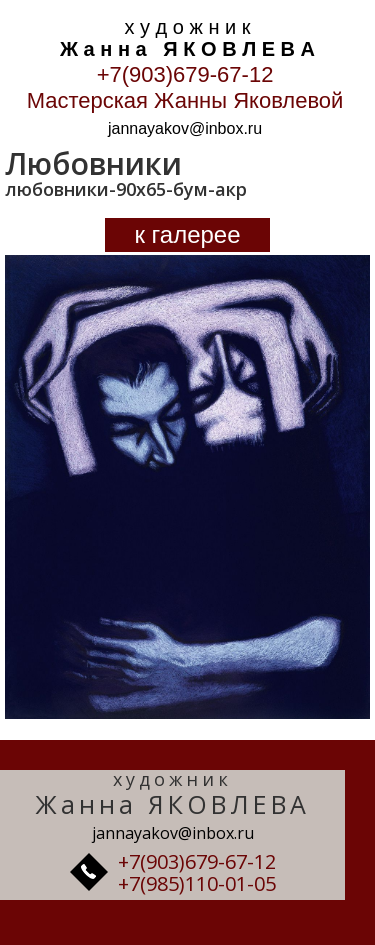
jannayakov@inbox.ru (185, 128)
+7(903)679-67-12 (185, 74)
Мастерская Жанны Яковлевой (185, 100)
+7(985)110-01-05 (197, 883)
